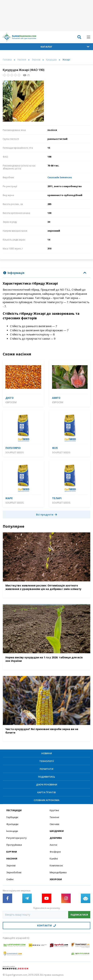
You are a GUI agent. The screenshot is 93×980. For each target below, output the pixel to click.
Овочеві (54, 824)
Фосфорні (55, 852)
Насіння (22, 60)
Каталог (65, 47)
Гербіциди (12, 817)
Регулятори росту (16, 838)
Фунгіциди (12, 824)
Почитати (46, 769)
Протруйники (14, 845)
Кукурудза (51, 60)
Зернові (36, 60)
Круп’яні (54, 810)
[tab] (46, 273)
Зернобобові (14, 872)
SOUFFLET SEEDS (15, 452)
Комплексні (56, 865)
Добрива (56, 838)
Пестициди (14, 810)
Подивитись (46, 777)
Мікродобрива (58, 872)
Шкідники (57, 831)
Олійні (10, 879)
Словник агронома (47, 800)
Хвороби (56, 879)
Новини (47, 753)
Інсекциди (12, 831)
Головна (7, 60)
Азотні (53, 845)
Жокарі (66, 60)
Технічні (54, 817)
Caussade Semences (60, 177)
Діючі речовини (47, 785)
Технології (47, 761)
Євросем (11, 402)
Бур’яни (12, 852)
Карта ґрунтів (46, 792)
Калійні (54, 859)
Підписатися (79, 915)
